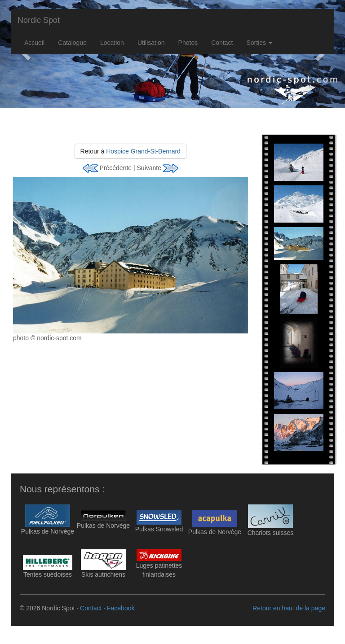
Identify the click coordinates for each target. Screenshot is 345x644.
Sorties (259, 43)
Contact (222, 43)
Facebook (121, 608)
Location (112, 43)
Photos (188, 43)
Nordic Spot (39, 20)
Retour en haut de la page (289, 608)
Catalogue (72, 43)
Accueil (34, 43)
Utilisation (151, 43)
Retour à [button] (130, 151)
